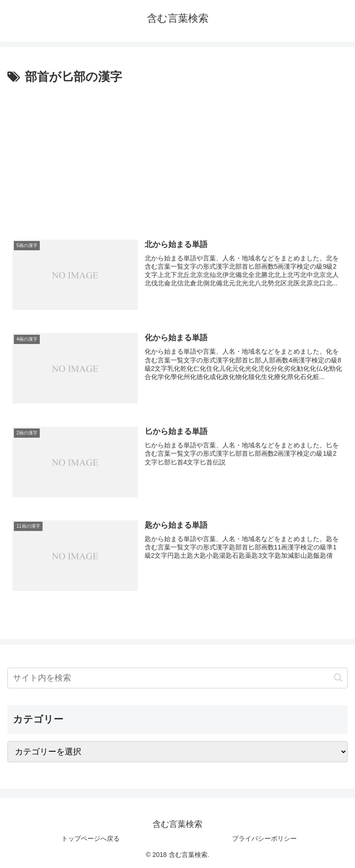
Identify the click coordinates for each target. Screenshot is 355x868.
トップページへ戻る (91, 838)
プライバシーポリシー (264, 838)
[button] (338, 678)
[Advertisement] (177, 157)
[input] (177, 678)
